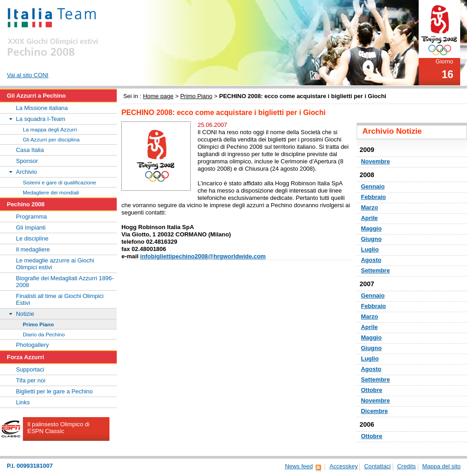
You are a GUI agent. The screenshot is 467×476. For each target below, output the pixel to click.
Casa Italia (30, 150)
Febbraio (374, 197)
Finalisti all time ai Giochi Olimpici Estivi (60, 299)
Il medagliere (33, 249)
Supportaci (30, 369)
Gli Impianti (31, 228)
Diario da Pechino (44, 334)
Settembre (376, 270)
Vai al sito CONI (28, 75)
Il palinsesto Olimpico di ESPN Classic (58, 428)
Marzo (370, 207)
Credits (407, 466)
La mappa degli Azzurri (50, 129)
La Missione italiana (42, 108)
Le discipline (32, 238)
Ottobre (372, 390)
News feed (299, 466)
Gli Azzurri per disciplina (51, 139)
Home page (158, 96)
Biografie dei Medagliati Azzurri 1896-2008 (65, 282)
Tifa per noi (31, 380)
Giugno (371, 239)
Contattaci (377, 466)
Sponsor (27, 161)
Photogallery (32, 345)
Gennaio (373, 186)
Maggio (371, 228)
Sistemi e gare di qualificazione (60, 182)
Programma (31, 217)
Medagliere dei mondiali (51, 192)
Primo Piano (196, 96)
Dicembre (375, 411)
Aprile (370, 218)
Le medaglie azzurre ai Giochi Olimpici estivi (55, 264)
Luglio (370, 249)
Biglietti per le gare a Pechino (54, 391)
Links (23, 402)
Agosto (371, 260)
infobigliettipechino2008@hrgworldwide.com (203, 256)
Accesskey (343, 466)
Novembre (376, 161)
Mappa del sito (441, 466)
